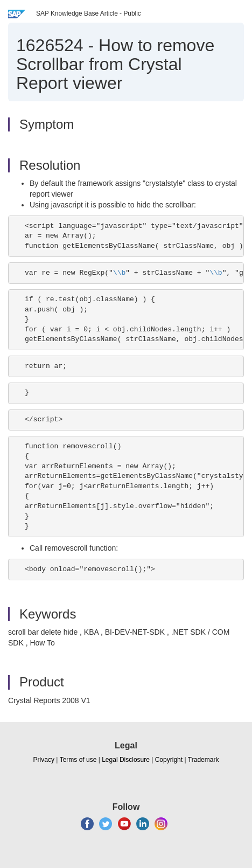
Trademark (204, 760)
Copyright (169, 760)
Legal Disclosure (126, 760)
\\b (119, 273)
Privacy (44, 760)
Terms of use (78, 760)
